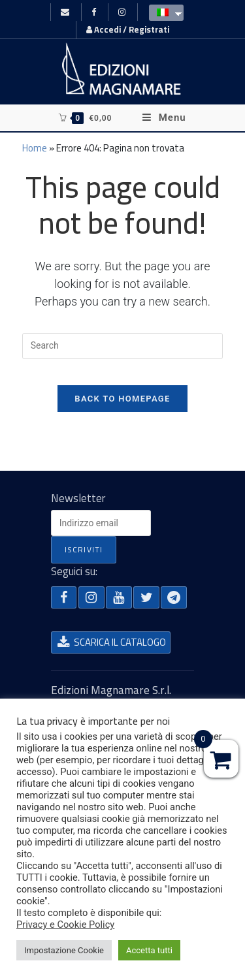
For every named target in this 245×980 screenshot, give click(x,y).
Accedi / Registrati (128, 29)
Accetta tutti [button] (149, 950)
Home (35, 148)
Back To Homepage (122, 399)
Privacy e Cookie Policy (65, 925)
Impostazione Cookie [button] (64, 950)
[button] (64, 597)
